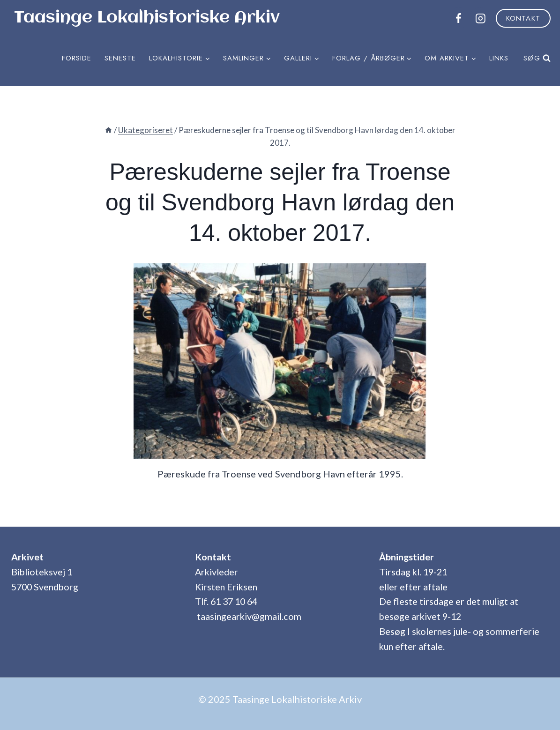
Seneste (120, 58)
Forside (77, 58)
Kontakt (523, 18)
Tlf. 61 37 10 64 (226, 601)
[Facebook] (459, 18)
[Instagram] (480, 18)
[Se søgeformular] (535, 58)
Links (499, 58)
